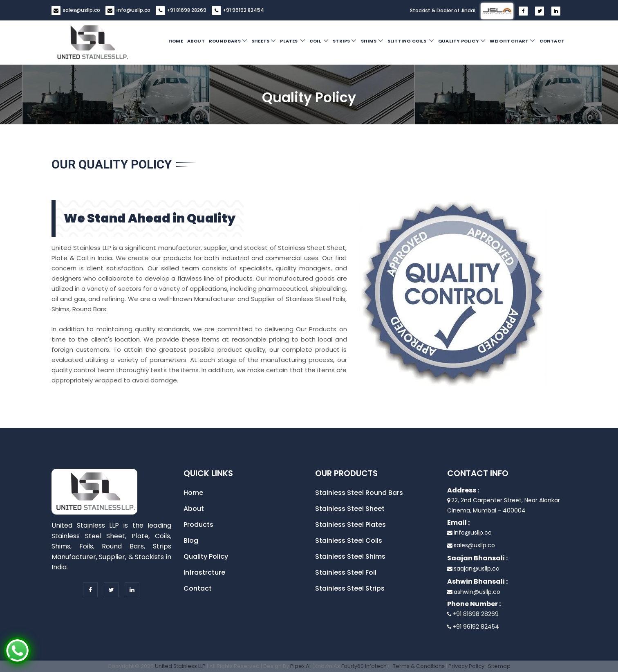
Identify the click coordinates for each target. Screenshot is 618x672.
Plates (293, 40)
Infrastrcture (204, 572)
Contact (552, 41)
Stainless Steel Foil (346, 572)
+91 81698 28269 (187, 10)
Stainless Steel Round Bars (359, 493)
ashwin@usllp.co (477, 592)
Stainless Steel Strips (350, 588)
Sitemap (499, 666)
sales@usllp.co (81, 10)
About (196, 41)
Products (198, 525)
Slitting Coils (411, 40)
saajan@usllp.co (477, 569)
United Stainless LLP (180, 666)
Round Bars (228, 40)
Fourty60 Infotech (364, 666)
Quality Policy (462, 40)
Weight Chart (513, 40)
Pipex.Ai (300, 666)
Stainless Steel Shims (350, 556)
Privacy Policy (466, 666)
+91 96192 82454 (243, 10)
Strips (345, 40)
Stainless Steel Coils (349, 541)
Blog (191, 541)
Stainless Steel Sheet (350, 509)
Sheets (264, 40)
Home (176, 41)
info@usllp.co (133, 10)
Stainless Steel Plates (350, 525)
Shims (372, 40)
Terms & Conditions (419, 666)
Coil (319, 40)
